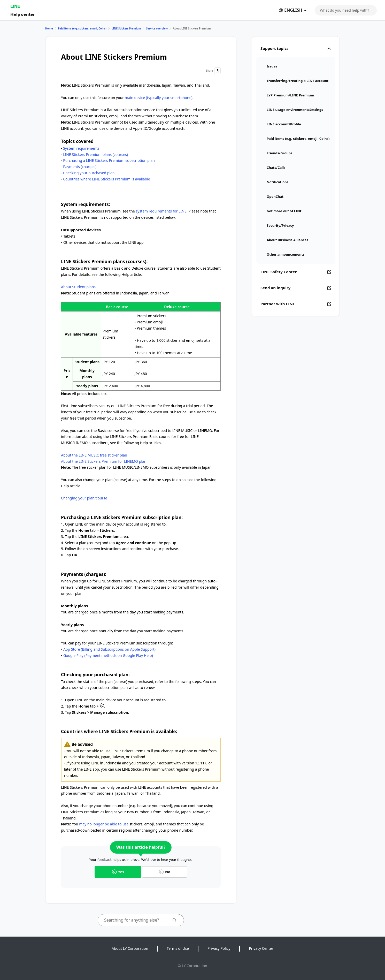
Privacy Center (261, 948)
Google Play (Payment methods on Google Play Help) (108, 655)
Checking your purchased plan (89, 173)
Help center (23, 14)
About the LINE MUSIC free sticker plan (94, 455)
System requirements (81, 148)
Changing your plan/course (84, 498)
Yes (118, 872)
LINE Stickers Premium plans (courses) (95, 154)
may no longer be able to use (104, 824)
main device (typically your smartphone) (159, 98)
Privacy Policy (219, 948)
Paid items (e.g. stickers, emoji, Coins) (82, 28)
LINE (15, 6)
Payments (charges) (80, 167)
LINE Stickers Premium (126, 28)
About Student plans (78, 287)
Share (213, 71)
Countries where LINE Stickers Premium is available (107, 179)
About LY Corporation (130, 948)
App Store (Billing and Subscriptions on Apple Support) (109, 649)
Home (49, 28)
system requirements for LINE (161, 211)
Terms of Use (178, 948)
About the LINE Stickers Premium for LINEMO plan (104, 461)
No (165, 872)
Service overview (157, 28)
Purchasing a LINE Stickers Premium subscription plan (109, 160)
